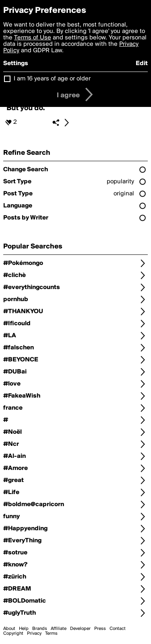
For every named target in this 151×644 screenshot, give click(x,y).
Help (24, 629)
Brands (40, 629)
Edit (142, 64)
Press (100, 629)
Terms (51, 634)
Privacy (34, 634)
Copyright (13, 634)
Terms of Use (33, 38)
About (9, 629)
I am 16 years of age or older (52, 79)
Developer (80, 629)
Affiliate (59, 629)
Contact (118, 629)
